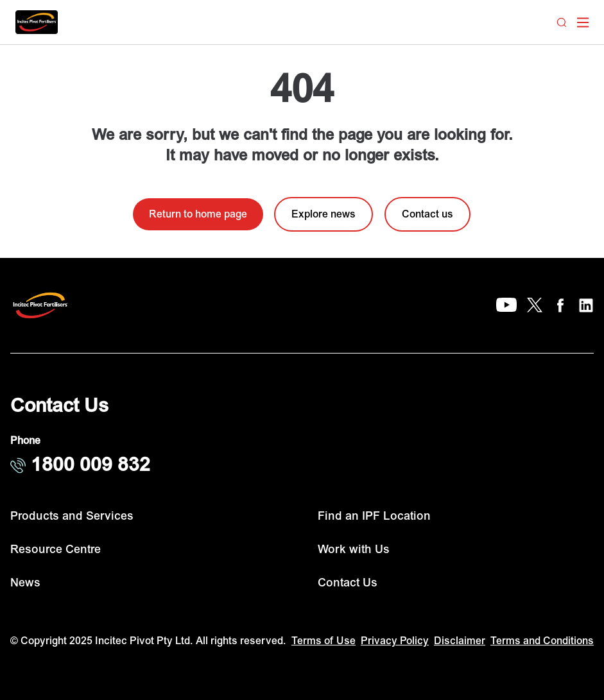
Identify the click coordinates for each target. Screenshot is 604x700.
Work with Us (354, 550)
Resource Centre (56, 550)
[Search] (562, 22)
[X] (535, 305)
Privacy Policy (395, 641)
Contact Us (348, 583)
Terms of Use (324, 641)
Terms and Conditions (542, 641)
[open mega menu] (583, 22)
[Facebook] (560, 305)
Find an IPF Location (374, 516)
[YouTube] (506, 305)
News (25, 583)
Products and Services (72, 516)
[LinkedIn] (586, 305)
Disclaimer (460, 641)
